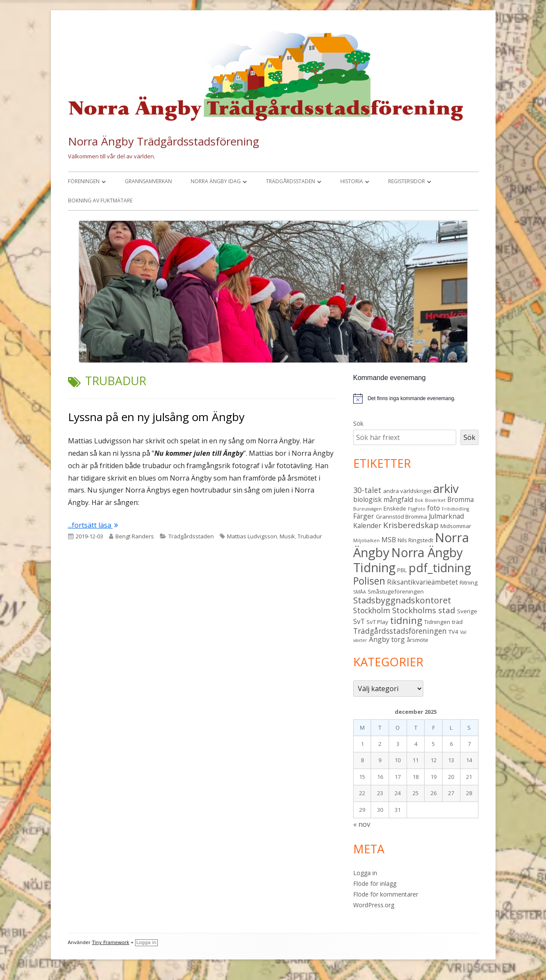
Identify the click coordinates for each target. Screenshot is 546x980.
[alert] (412, 399)
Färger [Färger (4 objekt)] (364, 516)
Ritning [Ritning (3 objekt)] (469, 582)
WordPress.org (374, 905)
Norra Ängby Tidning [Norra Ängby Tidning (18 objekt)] (408, 560)
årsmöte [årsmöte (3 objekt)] (418, 640)
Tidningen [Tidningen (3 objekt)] (437, 622)
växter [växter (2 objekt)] (360, 640)
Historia (352, 181)
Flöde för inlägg (375, 883)
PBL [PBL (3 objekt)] (402, 570)
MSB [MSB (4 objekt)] (389, 540)
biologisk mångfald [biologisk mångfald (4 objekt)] (383, 499)
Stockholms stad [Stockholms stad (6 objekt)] (424, 610)
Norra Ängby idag (216, 181)
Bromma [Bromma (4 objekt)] (460, 499)
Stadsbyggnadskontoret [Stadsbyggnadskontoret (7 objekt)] (402, 600)
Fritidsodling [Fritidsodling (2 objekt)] (455, 509)
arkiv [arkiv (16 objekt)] (446, 489)
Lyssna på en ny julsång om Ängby (156, 417)
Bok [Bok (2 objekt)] (419, 500)
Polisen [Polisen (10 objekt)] (369, 581)
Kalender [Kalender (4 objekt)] (367, 526)
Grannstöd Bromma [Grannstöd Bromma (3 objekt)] (401, 517)
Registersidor (407, 181)
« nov (362, 824)
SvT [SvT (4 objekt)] (359, 621)
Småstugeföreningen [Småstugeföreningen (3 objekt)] (396, 591)
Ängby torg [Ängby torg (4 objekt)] (387, 639)
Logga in (365, 873)
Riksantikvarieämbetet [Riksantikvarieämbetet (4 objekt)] (422, 582)
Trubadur (310, 536)
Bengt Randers (135, 536)
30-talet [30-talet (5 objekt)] (367, 490)
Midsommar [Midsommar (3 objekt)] (456, 526)
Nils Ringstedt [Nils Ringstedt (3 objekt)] (415, 540)
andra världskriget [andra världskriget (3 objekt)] (407, 491)
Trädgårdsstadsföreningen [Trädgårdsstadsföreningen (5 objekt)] (400, 631)
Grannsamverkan (148, 181)
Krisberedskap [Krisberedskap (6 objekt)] (411, 525)
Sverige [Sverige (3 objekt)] (467, 611)
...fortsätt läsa (93, 525)
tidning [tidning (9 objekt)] (406, 620)
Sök (358, 423)
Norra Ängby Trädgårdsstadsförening (164, 141)
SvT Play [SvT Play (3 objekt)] (377, 622)
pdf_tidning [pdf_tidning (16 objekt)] (440, 568)
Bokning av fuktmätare (100, 200)
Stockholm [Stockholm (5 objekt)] (372, 610)
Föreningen (84, 181)
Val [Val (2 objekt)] (463, 632)
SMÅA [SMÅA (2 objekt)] (360, 592)
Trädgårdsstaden (291, 181)
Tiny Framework (111, 943)
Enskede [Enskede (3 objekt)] (395, 508)
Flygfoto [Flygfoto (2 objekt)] (417, 509)
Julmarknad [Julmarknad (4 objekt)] (446, 516)
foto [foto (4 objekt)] (434, 508)
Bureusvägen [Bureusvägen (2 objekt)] (367, 509)
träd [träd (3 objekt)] (457, 622)
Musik (287, 536)
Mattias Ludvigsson (252, 536)
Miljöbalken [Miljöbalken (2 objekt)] (366, 540)
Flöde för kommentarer (386, 894)
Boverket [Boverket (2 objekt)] (435, 500)
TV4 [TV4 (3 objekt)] (453, 632)
